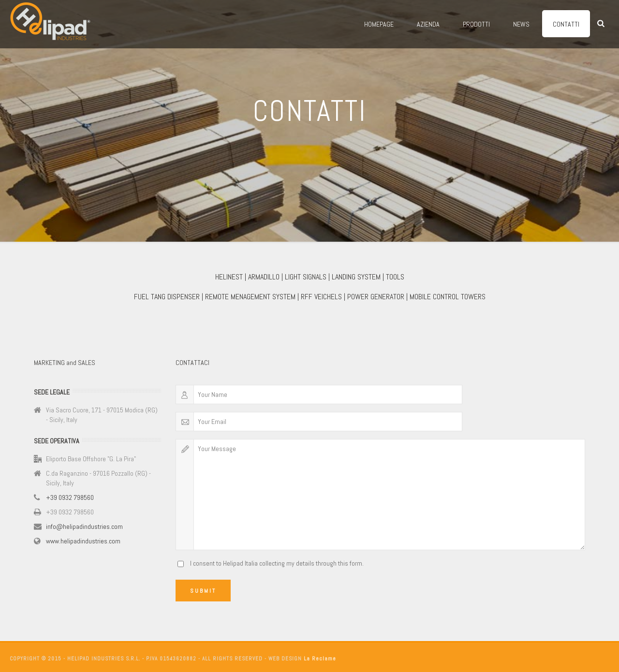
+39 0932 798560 (70, 497)
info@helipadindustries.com (84, 526)
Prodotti (476, 24)
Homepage (379, 24)
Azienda (428, 24)
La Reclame (320, 658)
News (521, 24)
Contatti (566, 24)
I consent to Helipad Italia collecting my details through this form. (277, 563)
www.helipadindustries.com (83, 541)
